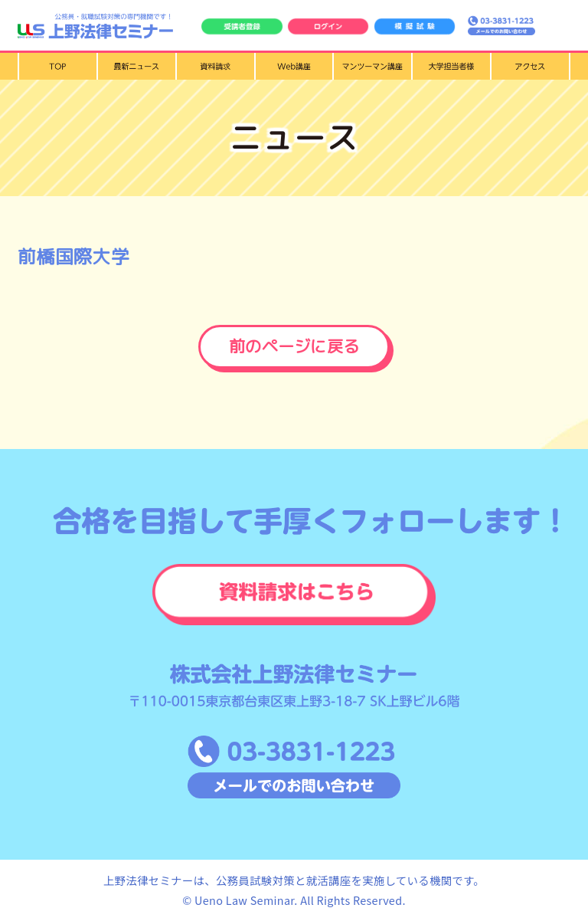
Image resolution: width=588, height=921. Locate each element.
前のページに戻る (294, 346)
